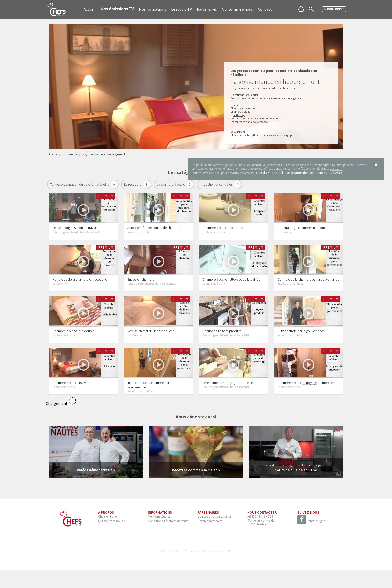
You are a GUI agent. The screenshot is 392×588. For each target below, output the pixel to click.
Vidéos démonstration (96, 488)
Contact (265, 9)
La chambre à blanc (171, 185)
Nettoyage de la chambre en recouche (80, 288)
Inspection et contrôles (217, 185)
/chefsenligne (311, 539)
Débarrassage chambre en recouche (303, 232)
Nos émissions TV (117, 9)
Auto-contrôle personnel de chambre (154, 232)
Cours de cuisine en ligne (296, 488)
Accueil (90, 9)
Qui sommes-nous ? (112, 539)
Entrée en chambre (141, 288)
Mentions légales (159, 535)
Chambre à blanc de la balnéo (231, 289)
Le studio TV (182, 9)
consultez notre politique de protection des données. (291, 173)
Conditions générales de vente (168, 539)
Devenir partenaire (210, 539)
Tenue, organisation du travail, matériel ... (80, 185)
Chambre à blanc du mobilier (306, 401)
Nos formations (153, 9)
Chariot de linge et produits (222, 344)
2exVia (204, 569)
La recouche (133, 185)
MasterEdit (222, 569)
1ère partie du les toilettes (228, 401)
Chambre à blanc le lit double (73, 344)
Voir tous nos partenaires (215, 535)
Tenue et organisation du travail (75, 232)
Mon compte (334, 9)
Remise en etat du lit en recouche (151, 344)
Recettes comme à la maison (196, 488)
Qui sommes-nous (237, 9)
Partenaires (207, 9)
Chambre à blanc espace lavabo (226, 232)
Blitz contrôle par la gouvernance (301, 344)
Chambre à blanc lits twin (70, 401)
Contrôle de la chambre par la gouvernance (308, 288)
